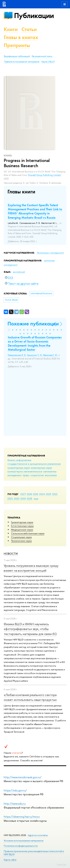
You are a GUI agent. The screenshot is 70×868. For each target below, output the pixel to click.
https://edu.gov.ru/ (15, 790)
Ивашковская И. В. (17, 355)
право (26, 475)
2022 (55, 494)
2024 (42, 494)
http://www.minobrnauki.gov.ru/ (23, 777)
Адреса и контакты (38, 835)
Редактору (62, 864)
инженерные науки (41, 468)
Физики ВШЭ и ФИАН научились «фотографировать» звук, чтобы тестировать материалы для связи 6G (30, 629)
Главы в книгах (21, 37)
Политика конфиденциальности (21, 846)
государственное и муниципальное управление (34, 464)
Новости (11, 554)
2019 (23, 499)
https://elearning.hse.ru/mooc (22, 817)
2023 (48, 494)
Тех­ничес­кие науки (21, 541)
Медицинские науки (22, 530)
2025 (36, 494)
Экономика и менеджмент (50, 253)
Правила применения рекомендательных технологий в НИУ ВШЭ (34, 853)
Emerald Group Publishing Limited (44, 175)
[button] (9, 330)
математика (50, 471)
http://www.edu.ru (15, 804)
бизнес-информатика (19, 460)
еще (36, 499)
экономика (51, 475)
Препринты (17, 45)
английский (19, 272)
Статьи (29, 29)
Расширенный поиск (42, 56)
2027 (23, 494)
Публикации (34, 16)
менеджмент (15, 475)
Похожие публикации (33, 324)
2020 (17, 499)
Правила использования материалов (22, 62)
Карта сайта (10, 860)
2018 (29, 499)
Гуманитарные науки (22, 522)
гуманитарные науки (19, 468)
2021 (10, 499)
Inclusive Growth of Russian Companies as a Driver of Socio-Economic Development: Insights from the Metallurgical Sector (35, 343)
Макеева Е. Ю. (50, 355)
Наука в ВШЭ (48, 62)
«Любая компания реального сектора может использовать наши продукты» (30, 697)
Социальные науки (21, 537)
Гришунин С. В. (35, 355)
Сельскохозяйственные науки (28, 533)
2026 (29, 494)
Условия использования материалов (24, 841)
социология (37, 475)
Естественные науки (22, 526)
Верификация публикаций (17, 56)
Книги (11, 29)
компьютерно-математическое (25, 471)
